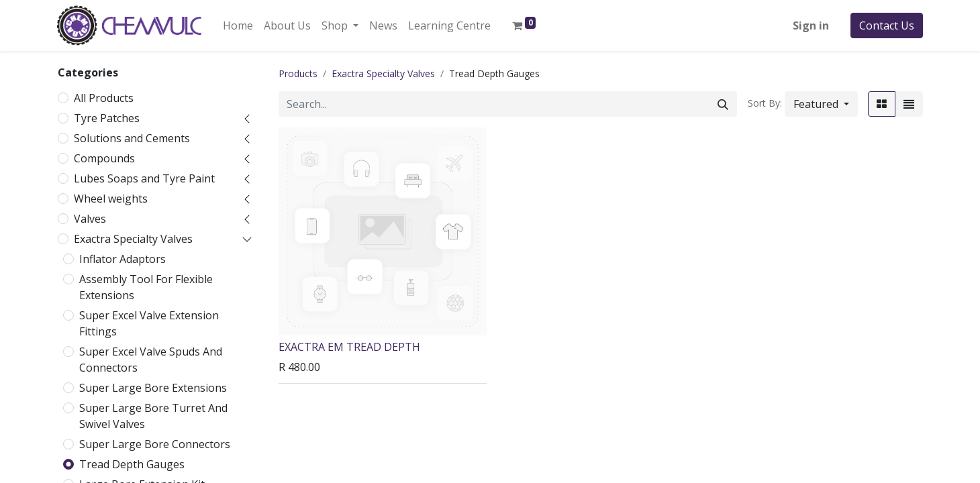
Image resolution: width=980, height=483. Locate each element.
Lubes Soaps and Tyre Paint (144, 178)
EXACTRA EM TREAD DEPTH (349, 347)
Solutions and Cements (132, 138)
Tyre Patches (107, 118)
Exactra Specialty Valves (133, 239)
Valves (90, 219)
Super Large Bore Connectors (155, 444)
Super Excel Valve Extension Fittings (149, 323)
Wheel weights (111, 199)
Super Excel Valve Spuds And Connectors (151, 360)
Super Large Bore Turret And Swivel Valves (153, 416)
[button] (821, 104)
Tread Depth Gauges (132, 464)
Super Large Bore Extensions (153, 388)
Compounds (104, 158)
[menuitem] (238, 25)
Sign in (811, 25)
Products (298, 73)
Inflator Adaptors (122, 259)
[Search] (723, 104)
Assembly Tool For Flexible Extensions (146, 287)
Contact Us (887, 25)
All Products (104, 98)
